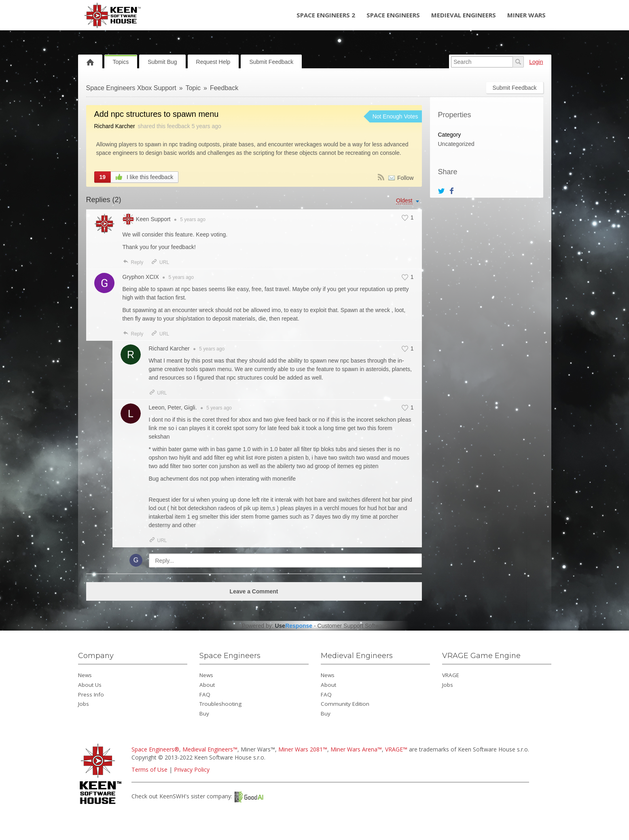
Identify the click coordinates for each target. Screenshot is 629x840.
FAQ (205, 694)
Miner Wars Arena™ (356, 749)
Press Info (91, 694)
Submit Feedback (271, 62)
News (85, 675)
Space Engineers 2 (326, 15)
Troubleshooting (220, 704)
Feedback (224, 88)
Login (536, 62)
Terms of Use (149, 769)
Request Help (213, 62)
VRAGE (451, 675)
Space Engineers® (155, 749)
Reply (133, 262)
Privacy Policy (192, 769)
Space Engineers (393, 15)
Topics (121, 62)
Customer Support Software (353, 626)
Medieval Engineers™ (210, 749)
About (207, 685)
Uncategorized (456, 144)
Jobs (84, 704)
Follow (405, 178)
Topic (193, 88)
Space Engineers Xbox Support (131, 88)
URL (160, 262)
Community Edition (345, 704)
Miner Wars (526, 15)
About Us (90, 685)
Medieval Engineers (464, 15)
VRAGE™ (396, 749)
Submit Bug (162, 62)
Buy (204, 713)
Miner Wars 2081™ (303, 749)
